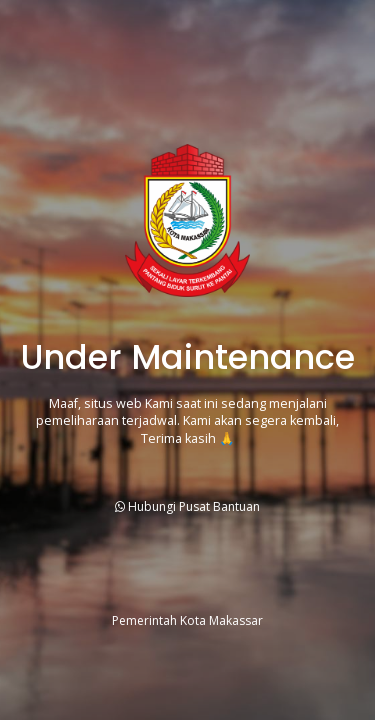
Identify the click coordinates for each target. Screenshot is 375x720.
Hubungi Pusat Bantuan (187, 506)
